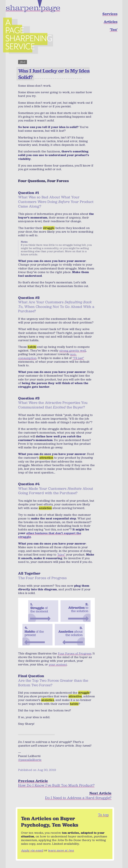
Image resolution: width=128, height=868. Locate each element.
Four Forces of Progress (75, 653)
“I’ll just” (78, 358)
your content (58, 664)
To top (103, 815)
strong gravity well (73, 350)
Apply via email (32, 850)
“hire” (61, 555)
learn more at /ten (61, 850)
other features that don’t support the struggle (50, 535)
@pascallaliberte (30, 760)
